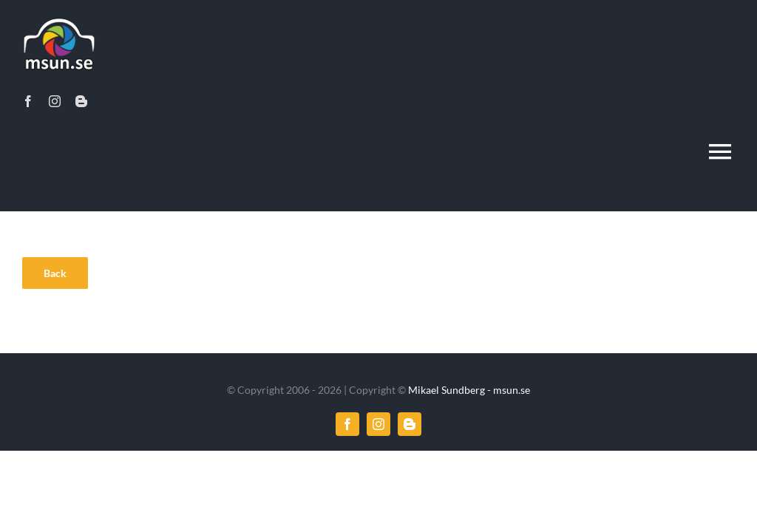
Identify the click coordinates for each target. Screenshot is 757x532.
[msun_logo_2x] (59, 20)
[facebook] (28, 101)
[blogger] (81, 101)
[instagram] (55, 101)
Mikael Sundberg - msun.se (469, 390)
